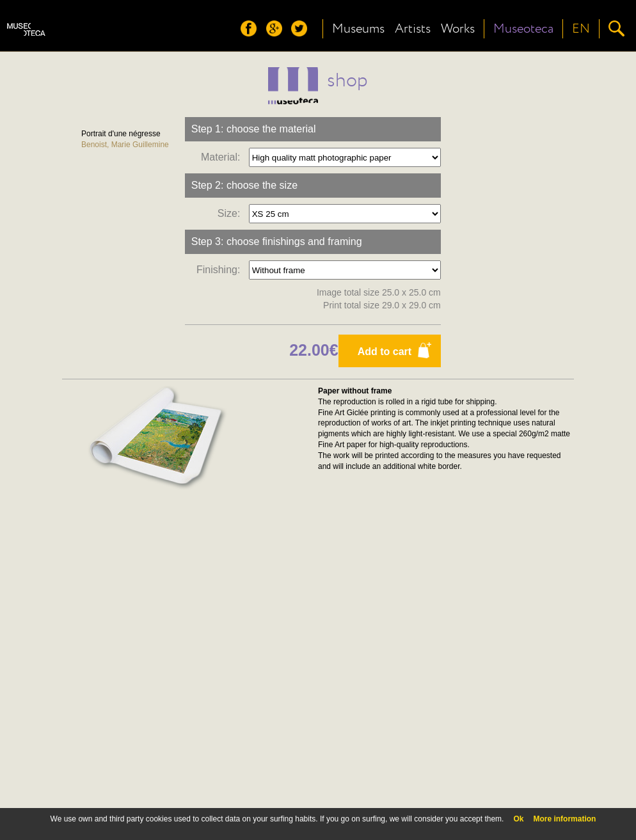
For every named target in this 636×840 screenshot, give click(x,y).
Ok (518, 819)
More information (564, 819)
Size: (232, 213)
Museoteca (523, 29)
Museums (358, 29)
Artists (413, 29)
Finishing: (221, 270)
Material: (223, 157)
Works (458, 29)
